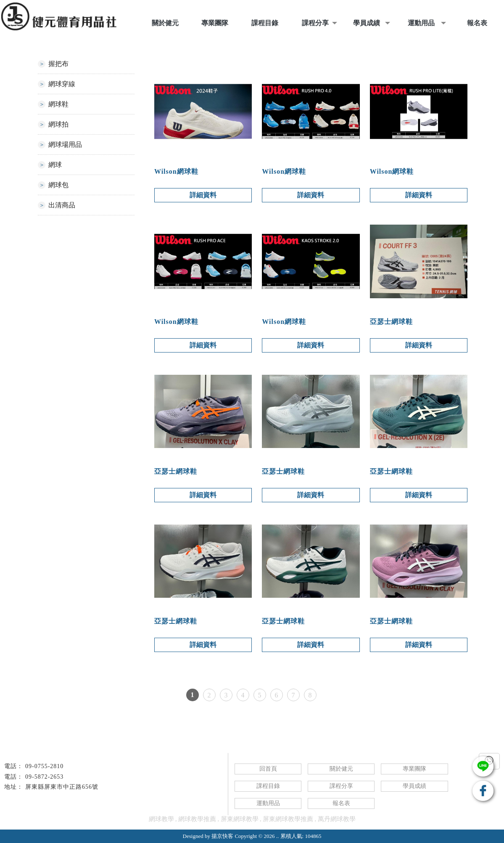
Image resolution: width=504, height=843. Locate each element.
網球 (55, 165)
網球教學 (161, 819)
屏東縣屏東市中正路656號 (62, 787)
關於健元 (341, 769)
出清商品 (62, 205)
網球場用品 (65, 144)
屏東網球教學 (240, 819)
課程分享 (341, 786)
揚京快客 (222, 836)
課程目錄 (268, 786)
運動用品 (268, 803)
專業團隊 (414, 769)
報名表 (341, 803)
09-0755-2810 (44, 766)
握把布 (58, 64)
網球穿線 (62, 84)
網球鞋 (58, 104)
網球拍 (58, 124)
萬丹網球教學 (337, 819)
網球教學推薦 (197, 819)
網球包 (58, 185)
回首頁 (268, 769)
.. (278, 836)
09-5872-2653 (44, 777)
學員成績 (414, 786)
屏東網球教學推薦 (288, 819)
